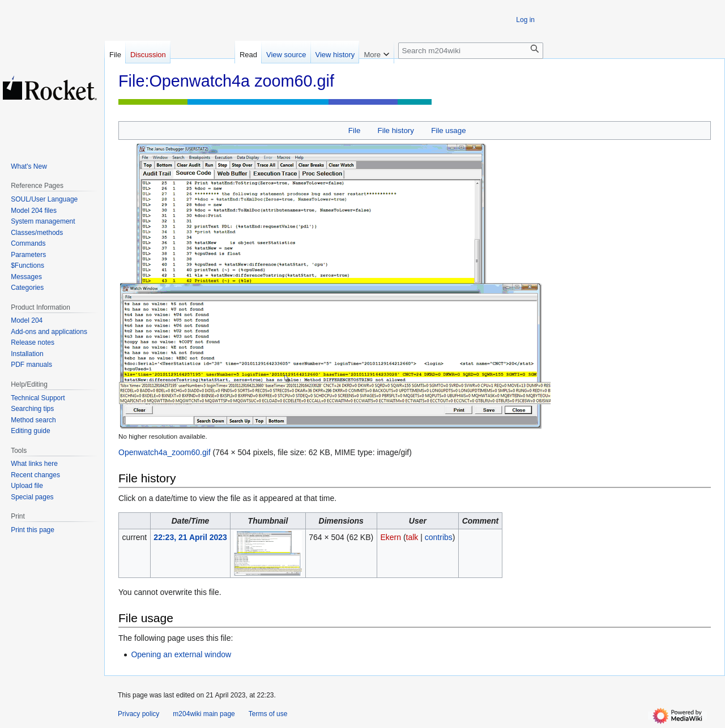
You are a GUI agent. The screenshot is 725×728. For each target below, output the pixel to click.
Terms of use (268, 714)
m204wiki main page (204, 714)
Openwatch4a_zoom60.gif (165, 452)
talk (412, 537)
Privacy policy (138, 714)
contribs (439, 537)
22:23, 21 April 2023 (190, 537)
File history (396, 130)
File (354, 130)
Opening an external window (181, 654)
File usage (448, 130)
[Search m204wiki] (471, 51)
